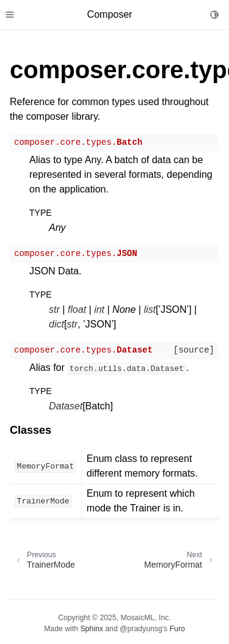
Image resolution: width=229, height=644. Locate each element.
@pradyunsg (141, 629)
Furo (177, 629)
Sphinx (91, 629)
